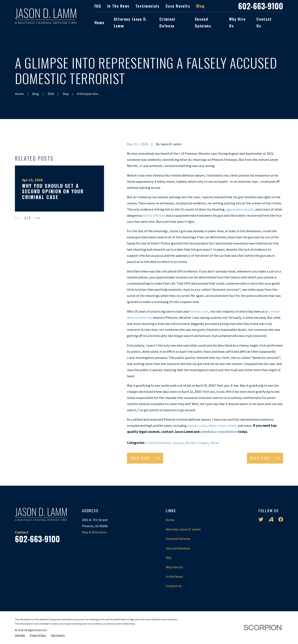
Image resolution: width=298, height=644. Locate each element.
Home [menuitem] (99, 22)
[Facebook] (281, 519)
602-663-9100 (261, 6)
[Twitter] (261, 519)
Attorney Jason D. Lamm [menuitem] (131, 22)
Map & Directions (94, 532)
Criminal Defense (158, 443)
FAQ (98, 6)
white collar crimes (222, 426)
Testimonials (147, 6)
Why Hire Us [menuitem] (237, 22)
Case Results (178, 6)
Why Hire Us (174, 567)
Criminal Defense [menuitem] (167, 22)
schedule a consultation (219, 432)
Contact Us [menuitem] (264, 22)
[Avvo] (271, 519)
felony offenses (154, 216)
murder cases (197, 426)
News (215, 443)
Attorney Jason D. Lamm (183, 529)
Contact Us (174, 586)
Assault (178, 443)
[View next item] (37, 295)
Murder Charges (197, 443)
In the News (118, 6)
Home (170, 520)
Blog (200, 6)
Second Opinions (178, 548)
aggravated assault (240, 209)
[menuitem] (20, 635)
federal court (199, 311)
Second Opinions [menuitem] (203, 22)
